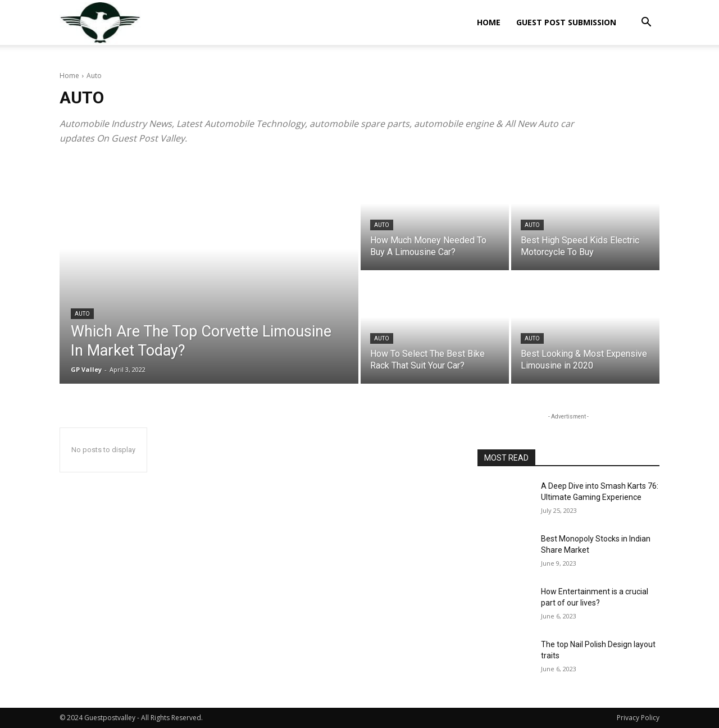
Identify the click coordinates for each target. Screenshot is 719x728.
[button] (646, 23)
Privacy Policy (638, 718)
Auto (82, 314)
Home (489, 22)
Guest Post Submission (566, 22)
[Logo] (100, 23)
